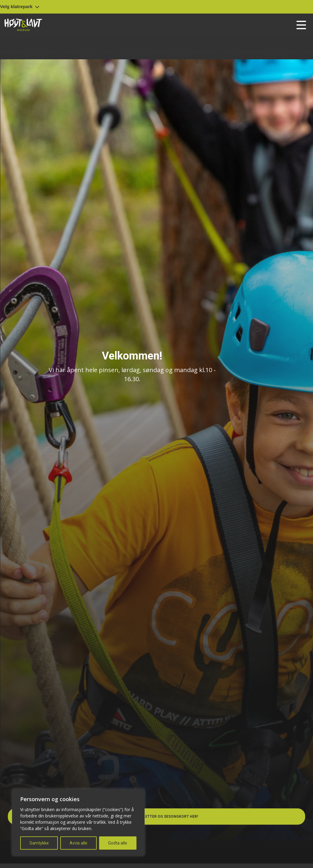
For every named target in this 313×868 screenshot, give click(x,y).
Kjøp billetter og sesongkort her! (159, 817)
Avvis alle (78, 843)
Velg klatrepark (20, 6)
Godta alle (118, 843)
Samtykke (39, 843)
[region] (78, 823)
